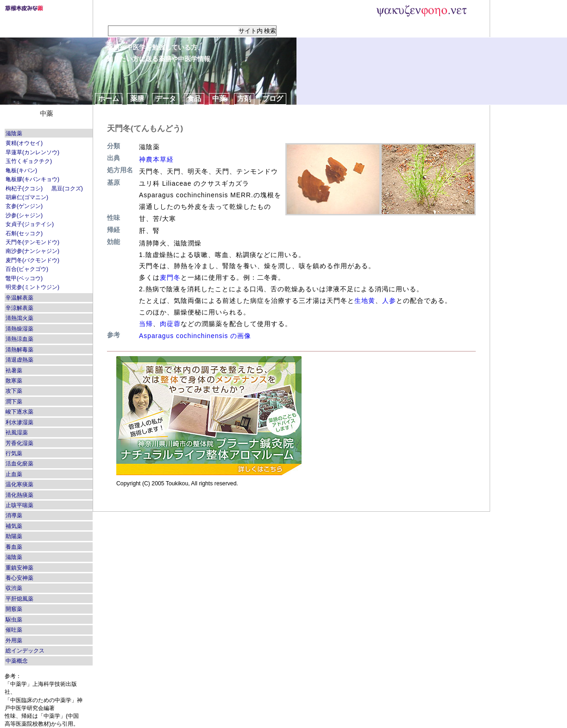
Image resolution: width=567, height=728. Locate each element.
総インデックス (25, 651)
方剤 (244, 98)
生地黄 (365, 301)
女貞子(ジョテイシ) (30, 224)
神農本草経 (156, 159)
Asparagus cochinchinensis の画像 (195, 336)
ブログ (273, 98)
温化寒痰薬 (19, 484)
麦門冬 (170, 277)
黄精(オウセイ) (24, 143)
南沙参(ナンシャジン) (32, 251)
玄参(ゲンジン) (24, 206)
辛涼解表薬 (19, 308)
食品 (194, 98)
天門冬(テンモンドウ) (32, 242)
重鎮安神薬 (19, 568)
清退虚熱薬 (19, 360)
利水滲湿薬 (19, 422)
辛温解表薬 (19, 298)
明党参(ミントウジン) (32, 287)
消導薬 (14, 515)
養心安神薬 (19, 578)
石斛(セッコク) (24, 233)
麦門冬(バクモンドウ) (32, 260)
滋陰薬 (14, 133)
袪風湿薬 (17, 433)
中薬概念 (17, 661)
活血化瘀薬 (19, 464)
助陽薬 (14, 536)
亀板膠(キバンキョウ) (32, 179)
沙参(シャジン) (24, 215)
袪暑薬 (14, 370)
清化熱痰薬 (19, 495)
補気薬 (14, 526)
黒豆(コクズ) (67, 188)
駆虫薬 (14, 620)
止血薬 (14, 474)
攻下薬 (14, 391)
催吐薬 (14, 630)
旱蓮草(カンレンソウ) (32, 152)
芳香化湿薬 (19, 443)
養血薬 (14, 547)
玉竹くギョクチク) (29, 161)
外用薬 (14, 640)
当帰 (146, 324)
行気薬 (14, 453)
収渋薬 (14, 588)
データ (166, 98)
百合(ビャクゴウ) (27, 269)
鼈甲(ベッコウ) (24, 278)
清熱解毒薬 (19, 350)
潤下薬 (14, 402)
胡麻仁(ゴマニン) (27, 197)
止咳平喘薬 (19, 505)
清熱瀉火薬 (19, 318)
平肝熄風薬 (19, 599)
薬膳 (137, 98)
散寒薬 (14, 381)
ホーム (109, 98)
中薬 (219, 98)
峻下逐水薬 (19, 412)
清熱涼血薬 (19, 339)
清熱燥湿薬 (19, 329)
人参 (389, 301)
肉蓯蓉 (170, 324)
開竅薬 (14, 609)
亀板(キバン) (21, 170)
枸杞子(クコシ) (24, 188)
